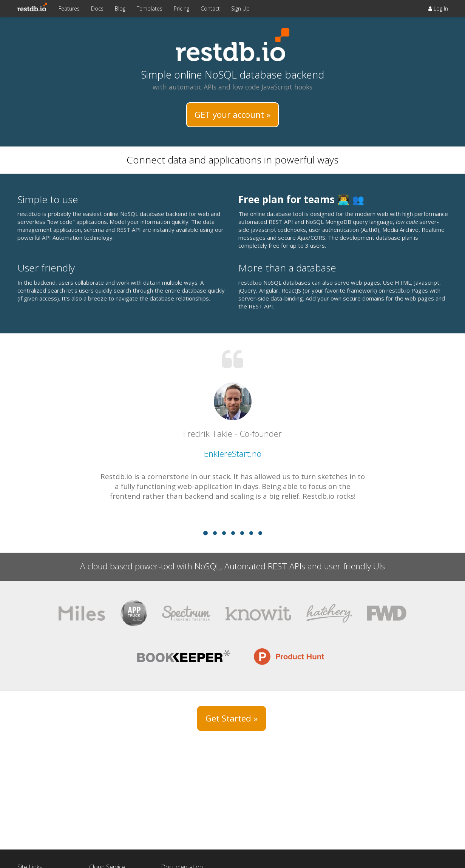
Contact (210, 8)
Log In (438, 8)
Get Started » (232, 718)
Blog (120, 8)
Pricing (182, 8)
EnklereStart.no (233, 454)
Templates (150, 8)
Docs (97, 8)
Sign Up (240, 8)
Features (69, 8)
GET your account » (232, 115)
